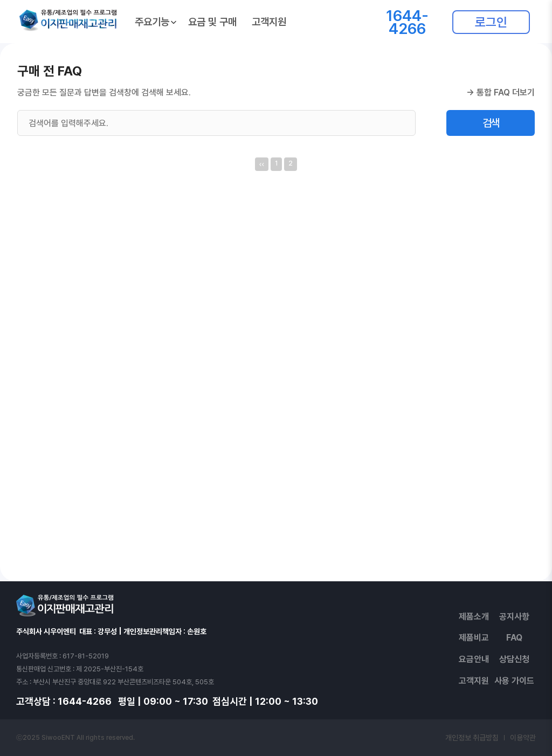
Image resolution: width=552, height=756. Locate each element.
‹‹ (262, 164)
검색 (491, 123)
